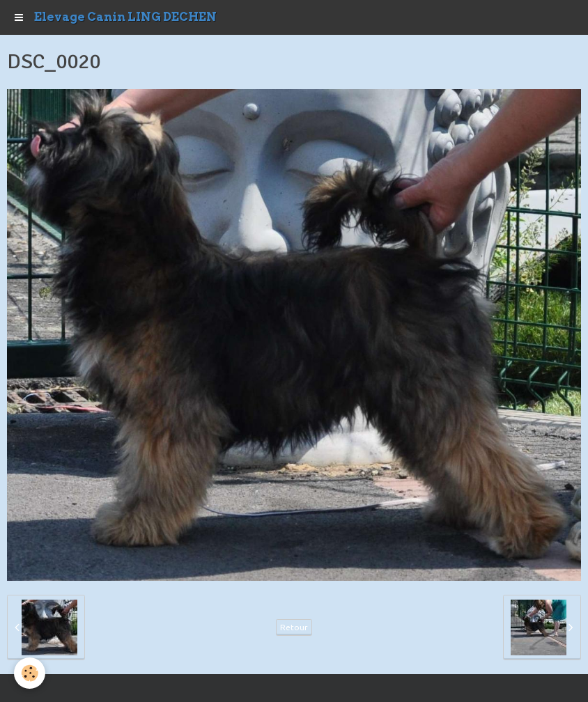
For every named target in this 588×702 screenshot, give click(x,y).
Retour (294, 627)
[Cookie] (30, 673)
